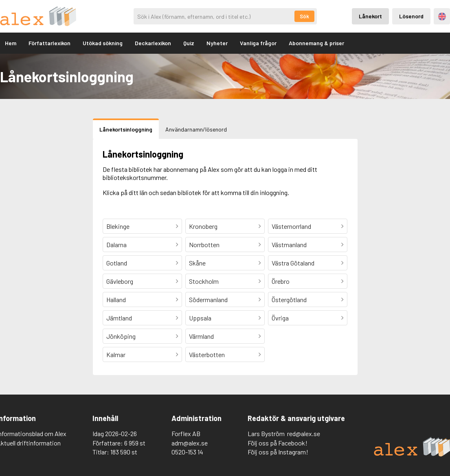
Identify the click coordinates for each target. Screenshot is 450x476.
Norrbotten (204, 245)
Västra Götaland (293, 263)
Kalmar (116, 354)
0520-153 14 (187, 452)
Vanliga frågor (258, 43)
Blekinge (118, 226)
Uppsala (200, 318)
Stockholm (204, 281)
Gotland (117, 263)
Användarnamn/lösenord (196, 129)
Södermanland (208, 299)
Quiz (189, 43)
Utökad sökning (103, 43)
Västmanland (289, 245)
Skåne (197, 263)
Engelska (442, 16)
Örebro (281, 281)
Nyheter (217, 43)
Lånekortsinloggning (126, 129)
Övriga (280, 318)
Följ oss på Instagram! (278, 452)
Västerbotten (207, 354)
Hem (11, 43)
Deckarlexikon (153, 43)
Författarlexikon (49, 43)
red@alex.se (304, 433)
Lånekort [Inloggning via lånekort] (370, 16)
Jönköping (121, 336)
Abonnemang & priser (316, 43)
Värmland (201, 336)
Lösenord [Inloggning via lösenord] (411, 16)
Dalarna (116, 245)
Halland (116, 299)
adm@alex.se (190, 443)
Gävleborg (120, 281)
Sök (304, 16)
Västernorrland (291, 226)
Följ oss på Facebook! (278, 443)
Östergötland (289, 299)
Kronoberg (203, 226)
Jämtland (119, 318)
